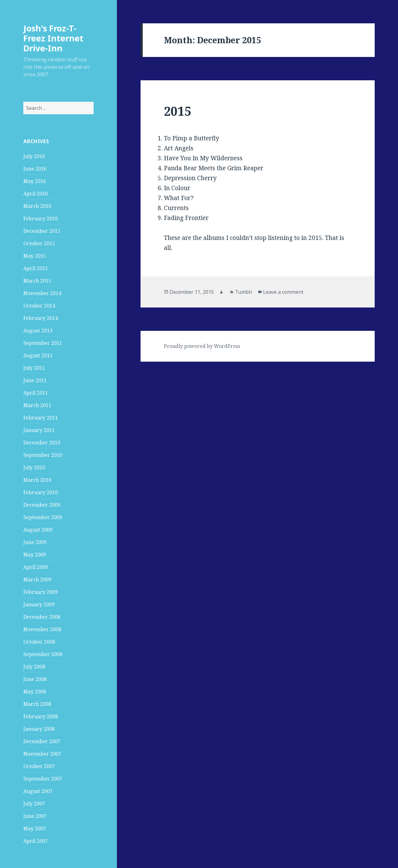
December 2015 (42, 231)
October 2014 (39, 306)
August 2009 (38, 530)
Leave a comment (283, 292)
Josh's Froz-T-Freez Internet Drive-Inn (53, 38)
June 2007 (35, 816)
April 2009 (36, 567)
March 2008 (37, 704)
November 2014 (42, 293)
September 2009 (43, 517)
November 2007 (42, 754)
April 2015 (36, 268)
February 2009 (41, 592)
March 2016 (37, 206)
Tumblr (244, 292)
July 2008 (34, 667)
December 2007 (42, 741)
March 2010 (37, 480)
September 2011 (43, 343)
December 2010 (42, 443)
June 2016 (35, 169)
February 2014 (41, 318)
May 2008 (35, 692)
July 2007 (34, 804)
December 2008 (42, 617)
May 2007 (35, 828)
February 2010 (41, 492)
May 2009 (35, 555)
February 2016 (41, 218)
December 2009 (42, 505)
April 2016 (36, 194)
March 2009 (37, 579)
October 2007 (39, 766)
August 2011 (38, 355)
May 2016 (35, 181)
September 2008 (43, 654)
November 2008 (42, 629)
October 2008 (39, 642)
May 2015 (35, 256)
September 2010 (43, 455)
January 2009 (39, 604)
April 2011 (36, 393)
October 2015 (39, 243)
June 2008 (35, 679)
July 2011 (34, 368)
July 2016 (34, 156)
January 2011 (39, 430)
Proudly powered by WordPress (202, 346)
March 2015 (37, 281)
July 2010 (34, 467)
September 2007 (43, 779)
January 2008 (39, 729)
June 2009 (35, 542)
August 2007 (38, 791)
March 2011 (37, 405)
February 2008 (41, 716)
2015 (178, 111)
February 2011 (41, 418)
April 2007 (36, 841)
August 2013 (38, 331)
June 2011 (35, 380)
